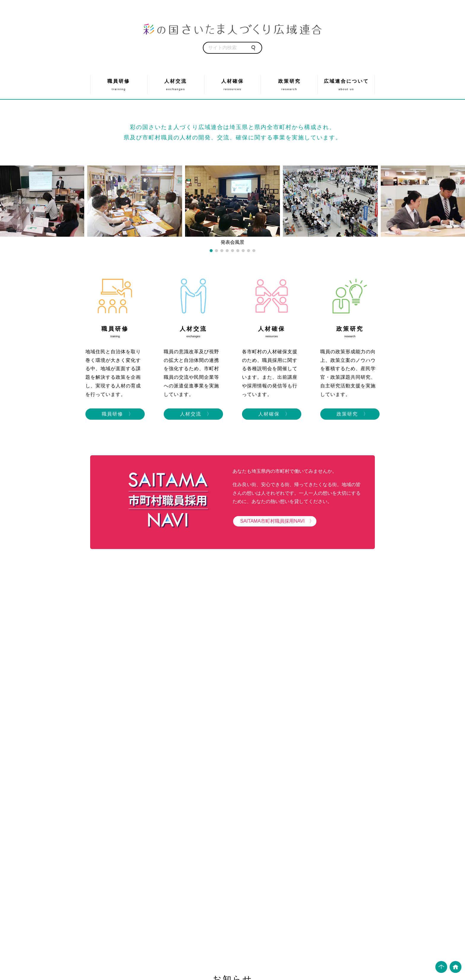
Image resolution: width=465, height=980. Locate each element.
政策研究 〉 (350, 414)
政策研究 (289, 85)
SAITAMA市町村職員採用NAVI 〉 (275, 521)
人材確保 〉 (272, 414)
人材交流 (176, 85)
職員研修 (119, 85)
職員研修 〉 (115, 414)
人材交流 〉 (193, 414)
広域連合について (346, 85)
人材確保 (233, 85)
